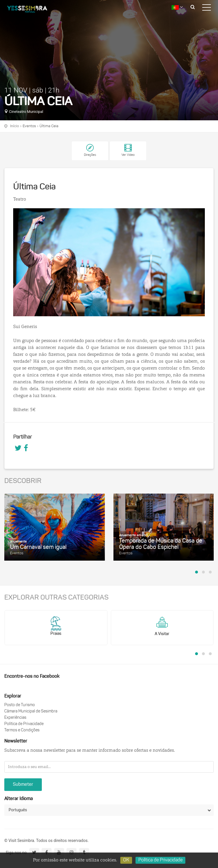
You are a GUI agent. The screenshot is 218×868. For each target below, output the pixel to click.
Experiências (15, 718)
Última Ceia (49, 126)
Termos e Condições (22, 730)
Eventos (29, 126)
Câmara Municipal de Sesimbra (31, 711)
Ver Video (128, 150)
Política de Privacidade (24, 724)
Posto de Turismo (20, 705)
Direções (90, 155)
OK (126, 860)
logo (32, 10)
